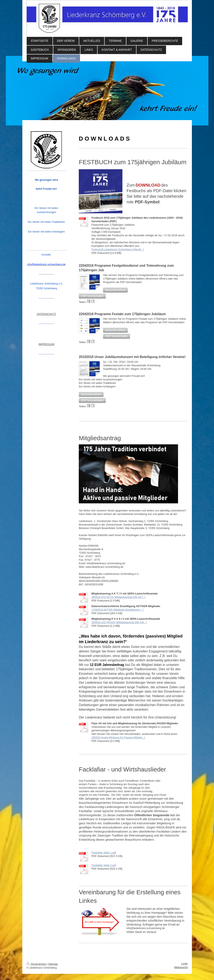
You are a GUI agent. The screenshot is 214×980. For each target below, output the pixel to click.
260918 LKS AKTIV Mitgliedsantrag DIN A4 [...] (118, 597)
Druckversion (37, 964)
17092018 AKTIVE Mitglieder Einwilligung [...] (118, 610)
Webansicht (181, 967)
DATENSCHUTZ (46, 314)
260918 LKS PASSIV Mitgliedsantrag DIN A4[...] (119, 622)
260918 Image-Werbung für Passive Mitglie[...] (118, 738)
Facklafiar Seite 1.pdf (104, 853)
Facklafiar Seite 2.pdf (104, 865)
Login (185, 964)
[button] (115, 290)
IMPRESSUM (46, 344)
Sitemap (53, 964)
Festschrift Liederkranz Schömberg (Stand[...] (118, 250)
